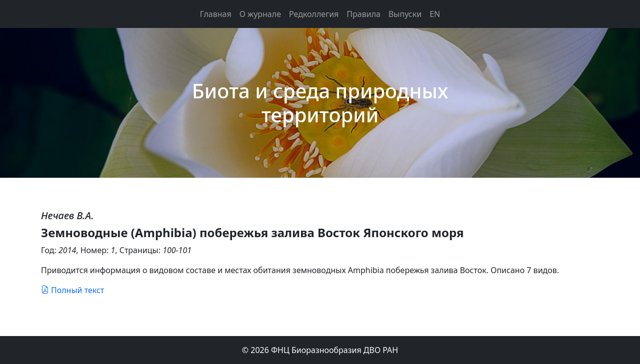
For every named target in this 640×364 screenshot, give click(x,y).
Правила (363, 14)
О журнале (260, 14)
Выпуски (405, 14)
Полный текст (72, 290)
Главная (216, 14)
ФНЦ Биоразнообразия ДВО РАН (334, 350)
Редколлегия (314, 14)
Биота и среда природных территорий (320, 103)
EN (435, 14)
